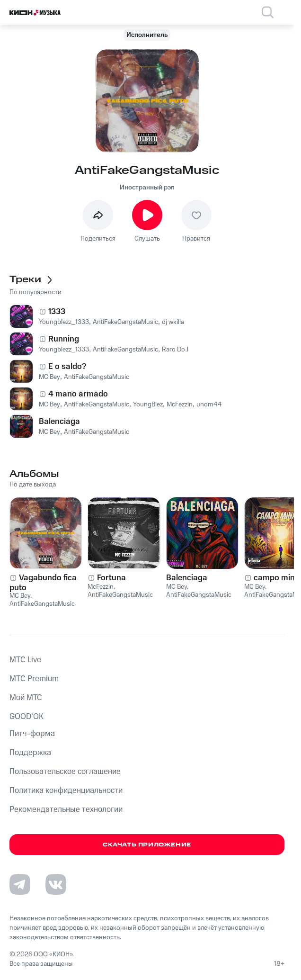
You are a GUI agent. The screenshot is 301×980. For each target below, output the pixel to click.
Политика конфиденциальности (66, 791)
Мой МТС (26, 698)
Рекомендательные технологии (66, 809)
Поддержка (30, 753)
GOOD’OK (27, 717)
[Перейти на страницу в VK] (56, 884)
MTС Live (25, 660)
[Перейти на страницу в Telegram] (20, 884)
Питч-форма (32, 734)
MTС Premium (34, 679)
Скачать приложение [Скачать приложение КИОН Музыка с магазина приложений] (147, 845)
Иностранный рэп (147, 188)
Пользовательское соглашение (65, 772)
